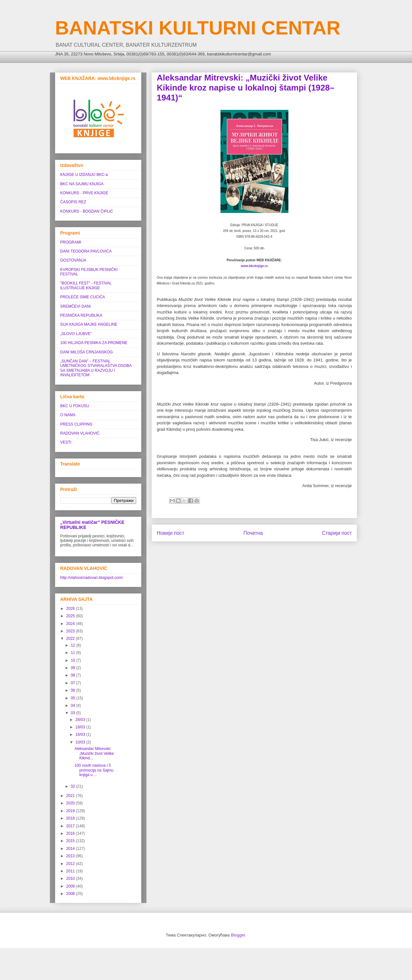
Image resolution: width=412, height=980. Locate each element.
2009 (71, 886)
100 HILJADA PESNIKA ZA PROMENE (94, 343)
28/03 (81, 720)
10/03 (81, 742)
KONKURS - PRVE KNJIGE (84, 193)
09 (74, 668)
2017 (71, 826)
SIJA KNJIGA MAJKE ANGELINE (89, 324)
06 (74, 690)
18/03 (81, 727)
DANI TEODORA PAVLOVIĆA (86, 251)
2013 (71, 856)
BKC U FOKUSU (75, 406)
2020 (71, 803)
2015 (71, 841)
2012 (71, 864)
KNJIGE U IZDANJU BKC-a (84, 175)
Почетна (253, 533)
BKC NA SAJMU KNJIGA (82, 184)
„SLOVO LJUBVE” (76, 334)
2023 (71, 631)
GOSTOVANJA (73, 260)
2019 (71, 811)
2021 (71, 796)
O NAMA (68, 415)
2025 (71, 616)
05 (74, 698)
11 (74, 653)
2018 (71, 818)
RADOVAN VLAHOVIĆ (80, 433)
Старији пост (337, 533)
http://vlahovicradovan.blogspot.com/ (92, 578)
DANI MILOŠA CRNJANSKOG (86, 352)
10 (74, 660)
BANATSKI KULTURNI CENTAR (198, 28)
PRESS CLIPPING (76, 424)
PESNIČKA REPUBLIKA (81, 315)
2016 (71, 833)
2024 (71, 624)
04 (74, 706)
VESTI (66, 442)
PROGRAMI (71, 242)
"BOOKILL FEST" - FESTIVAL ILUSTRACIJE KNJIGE (86, 285)
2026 (71, 609)
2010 (71, 879)
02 (74, 786)
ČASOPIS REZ (73, 202)
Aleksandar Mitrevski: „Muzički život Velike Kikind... (94, 753)
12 (74, 645)
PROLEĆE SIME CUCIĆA (83, 297)
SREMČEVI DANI (75, 306)
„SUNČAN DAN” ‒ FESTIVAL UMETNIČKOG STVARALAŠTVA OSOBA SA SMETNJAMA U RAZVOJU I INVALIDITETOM (96, 368)
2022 (71, 639)
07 (74, 683)
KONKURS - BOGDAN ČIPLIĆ (87, 211)
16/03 (81, 735)
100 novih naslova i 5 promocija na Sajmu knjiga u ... (94, 770)
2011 (71, 871)
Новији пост (171, 533)
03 (74, 713)
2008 (71, 894)
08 (74, 675)
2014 (71, 849)
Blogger (238, 935)
